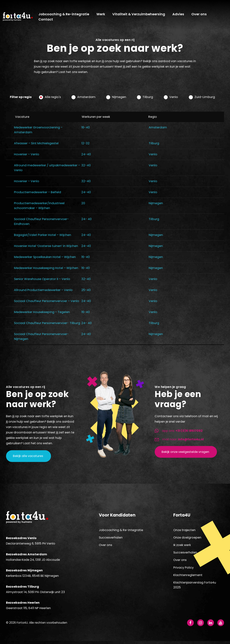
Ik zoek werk (182, 547)
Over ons (200, 15)
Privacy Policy (183, 570)
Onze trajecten (184, 532)
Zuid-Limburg (205, 99)
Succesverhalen (111, 540)
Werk (102, 15)
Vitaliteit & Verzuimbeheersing (140, 15)
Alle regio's (53, 99)
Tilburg (148, 99)
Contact (47, 21)
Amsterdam (86, 99)
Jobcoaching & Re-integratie (65, 15)
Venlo (174, 99)
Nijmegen (119, 99)
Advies (179, 15)
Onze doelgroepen (187, 540)
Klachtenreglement (188, 577)
